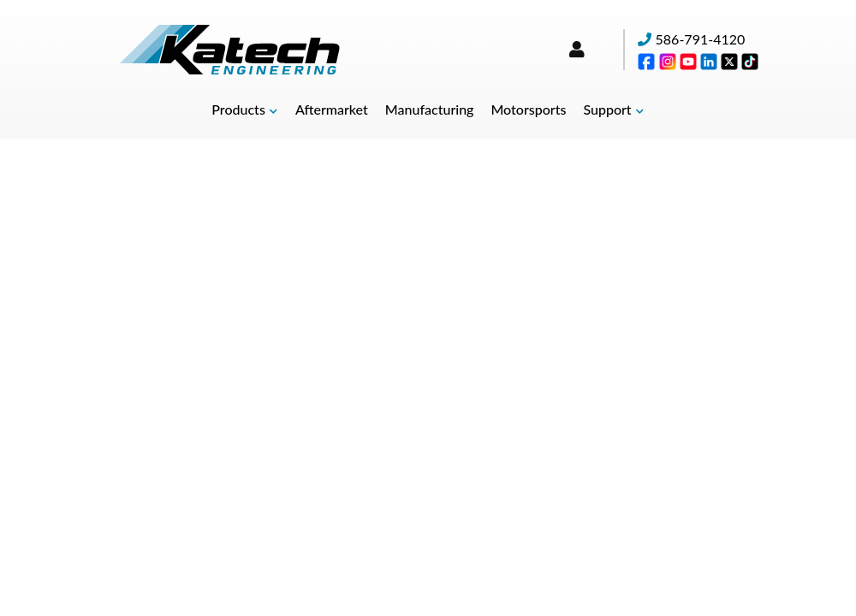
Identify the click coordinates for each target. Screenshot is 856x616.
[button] (245, 110)
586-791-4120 (701, 39)
